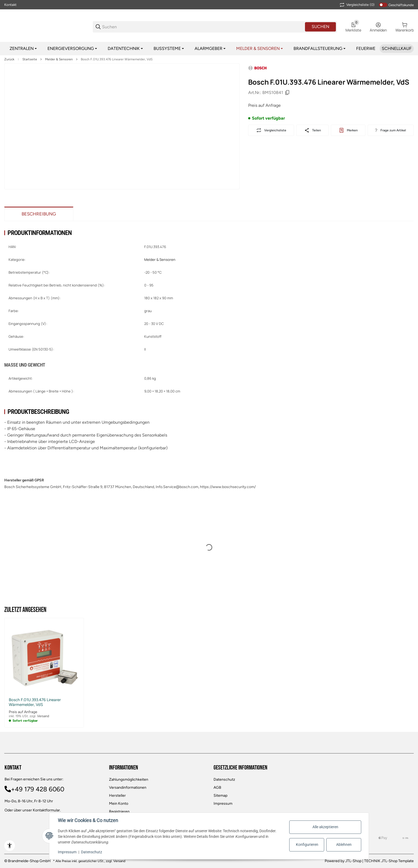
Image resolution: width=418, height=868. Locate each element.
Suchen (320, 27)
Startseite (30, 59)
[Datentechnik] (125, 49)
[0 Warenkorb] (405, 27)
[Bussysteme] (169, 49)
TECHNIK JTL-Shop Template (389, 861)
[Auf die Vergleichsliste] (271, 130)
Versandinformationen (128, 788)
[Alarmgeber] (210, 49)
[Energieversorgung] (72, 49)
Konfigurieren (307, 845)
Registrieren (119, 812)
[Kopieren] (287, 93)
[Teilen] (312, 130)
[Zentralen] (23, 49)
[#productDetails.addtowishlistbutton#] (348, 130)
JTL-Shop (354, 861)
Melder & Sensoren (59, 59)
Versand (43, 716)
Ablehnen (344, 845)
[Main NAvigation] (209, 5)
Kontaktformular (46, 810)
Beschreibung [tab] (39, 214)
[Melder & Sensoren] (260, 49)
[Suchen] (203, 27)
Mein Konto (119, 804)
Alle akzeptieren (325, 827)
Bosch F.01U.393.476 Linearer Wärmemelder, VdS (117, 59)
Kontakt (10, 5)
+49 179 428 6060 (38, 789)
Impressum (223, 804)
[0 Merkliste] (353, 27)
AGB (217, 788)
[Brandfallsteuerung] (319, 49)
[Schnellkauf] (397, 49)
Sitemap (220, 796)
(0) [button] (357, 5)
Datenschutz (224, 779)
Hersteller (117, 796)
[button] (44, 658)
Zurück (9, 59)
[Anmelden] (378, 27)
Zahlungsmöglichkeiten (129, 779)
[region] (209, 49)
